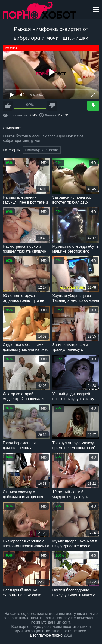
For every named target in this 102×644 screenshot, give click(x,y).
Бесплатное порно (46, 635)
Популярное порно (42, 150)
